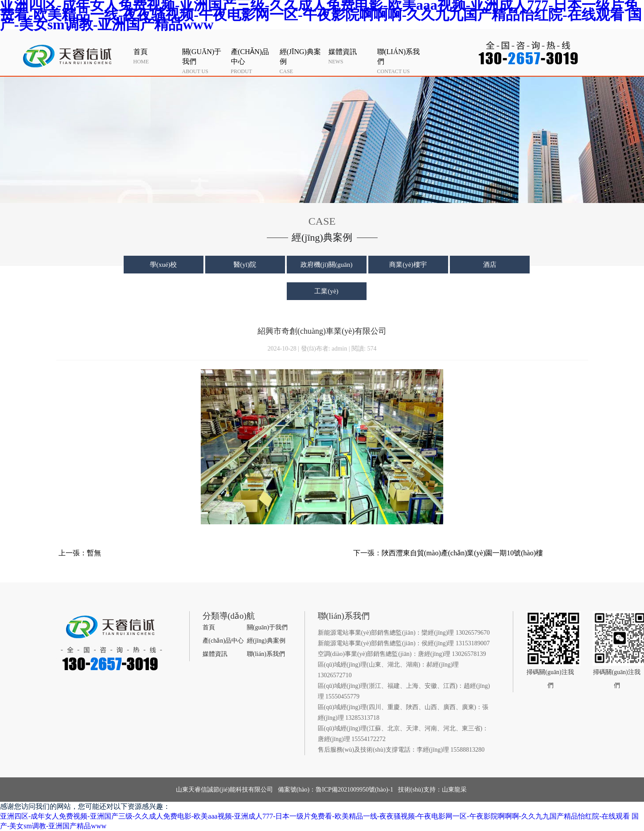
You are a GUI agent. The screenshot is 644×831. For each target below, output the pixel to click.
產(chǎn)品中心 (223, 641)
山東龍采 (454, 790)
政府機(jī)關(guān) (326, 265)
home (156, 56)
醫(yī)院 (245, 265)
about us (204, 61)
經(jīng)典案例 (266, 641)
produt (253, 61)
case (302, 61)
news (351, 56)
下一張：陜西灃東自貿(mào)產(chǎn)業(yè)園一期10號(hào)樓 (448, 553)
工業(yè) (326, 291)
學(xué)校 (164, 265)
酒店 (490, 265)
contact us (399, 61)
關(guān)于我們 (267, 627)
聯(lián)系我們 (266, 654)
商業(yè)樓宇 (408, 265)
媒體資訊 (215, 654)
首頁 (209, 627)
